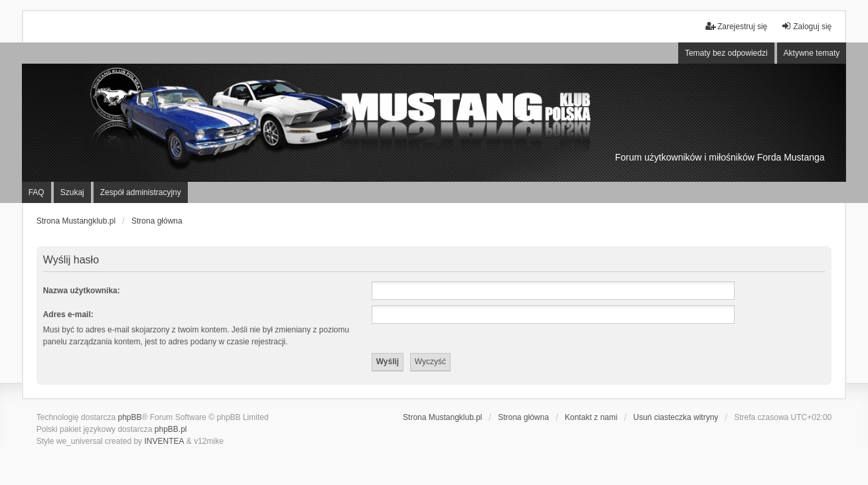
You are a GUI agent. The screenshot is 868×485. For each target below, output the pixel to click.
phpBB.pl (171, 429)
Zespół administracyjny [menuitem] (141, 192)
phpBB (129, 417)
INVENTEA (164, 441)
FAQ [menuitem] (36, 192)
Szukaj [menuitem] (72, 192)
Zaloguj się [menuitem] (806, 26)
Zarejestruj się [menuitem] (736, 26)
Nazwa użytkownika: (82, 291)
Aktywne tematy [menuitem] (812, 53)
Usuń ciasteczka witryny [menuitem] (676, 417)
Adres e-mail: (68, 314)
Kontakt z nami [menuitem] (591, 417)
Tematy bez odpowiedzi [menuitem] (726, 53)
